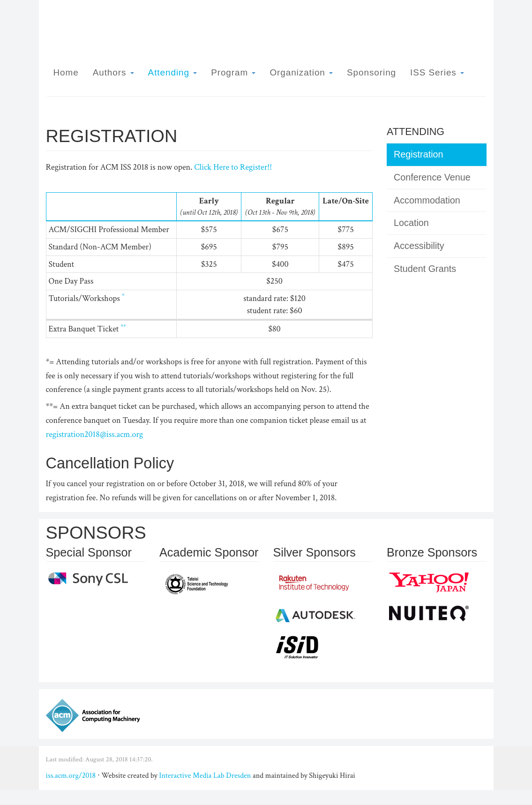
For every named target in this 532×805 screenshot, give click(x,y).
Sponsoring (371, 72)
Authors (113, 72)
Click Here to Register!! (233, 167)
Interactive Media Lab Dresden (205, 776)
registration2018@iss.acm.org (95, 434)
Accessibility (419, 246)
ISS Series (437, 72)
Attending (173, 72)
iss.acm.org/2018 (71, 776)
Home (66, 72)
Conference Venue (432, 177)
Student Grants (425, 269)
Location (411, 223)
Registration (419, 154)
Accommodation (427, 200)
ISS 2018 (445, 22)
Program (233, 72)
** (123, 327)
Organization (301, 72)
